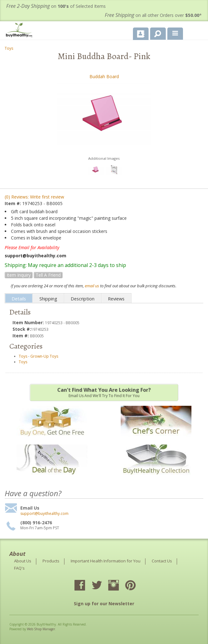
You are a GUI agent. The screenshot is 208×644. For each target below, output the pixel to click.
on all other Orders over (153, 15)
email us (92, 286)
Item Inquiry (19, 275)
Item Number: (29, 322)
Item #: (13, 203)
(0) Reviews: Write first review (34, 197)
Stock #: (22, 329)
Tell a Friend (48, 275)
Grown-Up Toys (44, 356)
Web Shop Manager (41, 629)
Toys (9, 48)
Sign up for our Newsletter (104, 604)
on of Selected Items (56, 6)
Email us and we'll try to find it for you (104, 392)
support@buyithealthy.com (44, 514)
